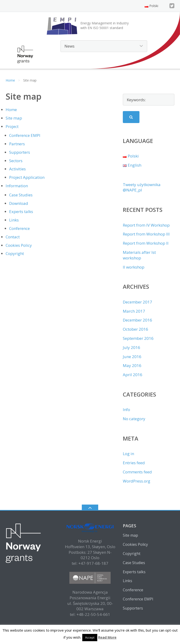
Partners (17, 144)
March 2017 (134, 311)
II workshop (134, 267)
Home (10, 80)
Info (126, 410)
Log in (128, 454)
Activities (17, 169)
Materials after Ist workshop (139, 255)
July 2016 (131, 347)
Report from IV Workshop (146, 225)
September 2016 (138, 338)
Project (12, 126)
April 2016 (133, 375)
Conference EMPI (25, 135)
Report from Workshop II (146, 243)
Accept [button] (90, 637)
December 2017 (137, 302)
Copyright (15, 253)
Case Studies (21, 195)
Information (17, 186)
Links (14, 220)
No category (134, 419)
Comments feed (137, 472)
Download (19, 203)
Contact (13, 237)
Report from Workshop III (146, 234)
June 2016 (132, 357)
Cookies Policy (19, 245)
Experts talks (21, 212)
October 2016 (135, 329)
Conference (19, 228)
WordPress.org (137, 481)
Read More (107, 637)
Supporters (20, 152)
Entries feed (134, 463)
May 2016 (132, 365)
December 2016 (137, 320)
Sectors (16, 161)
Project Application (27, 177)
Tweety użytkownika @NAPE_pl (142, 187)
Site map (14, 118)
